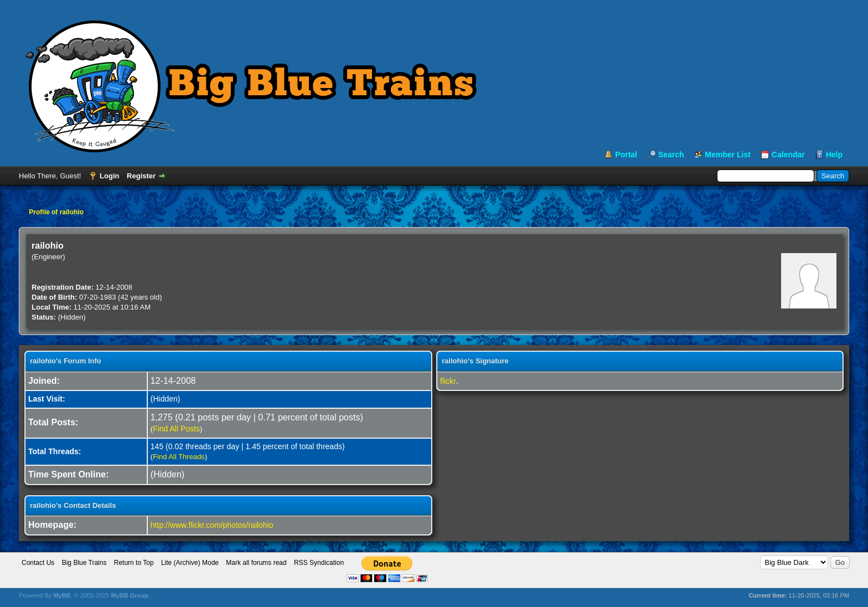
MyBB (62, 595)
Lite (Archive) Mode (190, 563)
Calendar (788, 155)
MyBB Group (129, 595)
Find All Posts (176, 429)
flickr (448, 381)
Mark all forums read (256, 563)
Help (834, 155)
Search (671, 155)
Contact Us (38, 563)
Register (141, 176)
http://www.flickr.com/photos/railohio (212, 525)
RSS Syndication (319, 563)
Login (109, 176)
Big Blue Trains (84, 563)
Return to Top (134, 563)
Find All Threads (179, 457)
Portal (626, 155)
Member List (727, 155)
